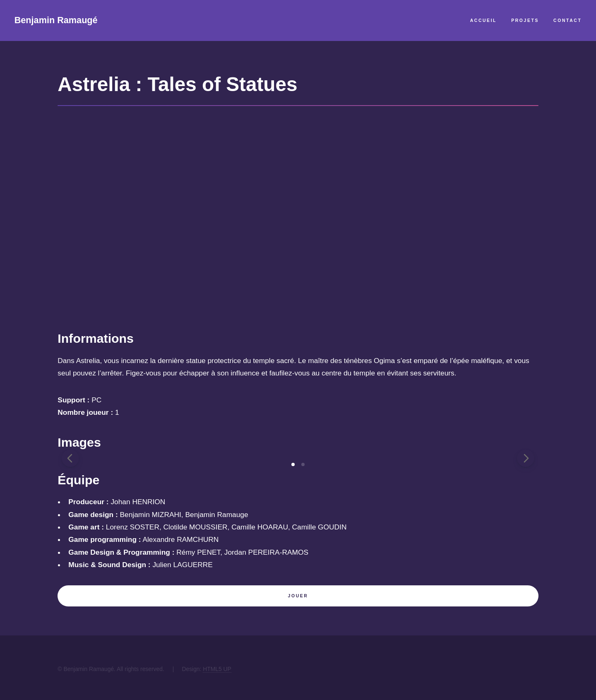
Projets (525, 20)
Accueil (483, 20)
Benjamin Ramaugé (56, 20)
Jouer (298, 596)
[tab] (293, 464)
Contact (567, 20)
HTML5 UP (217, 669)
